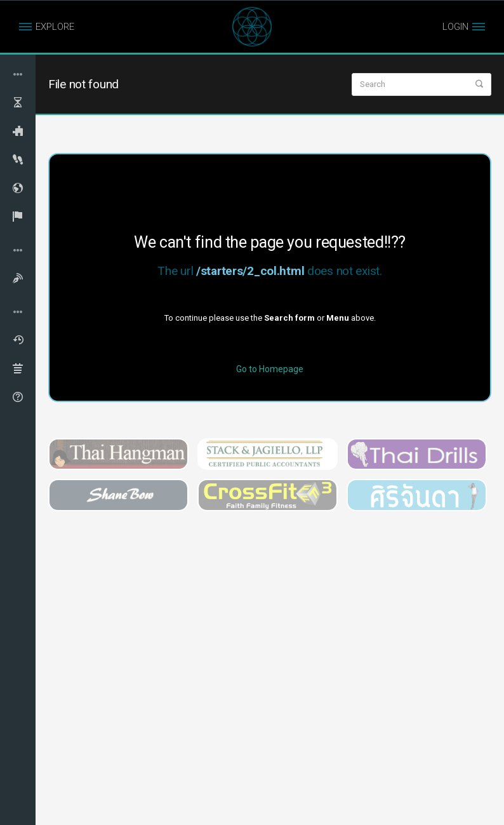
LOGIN (455, 27)
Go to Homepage (270, 369)
